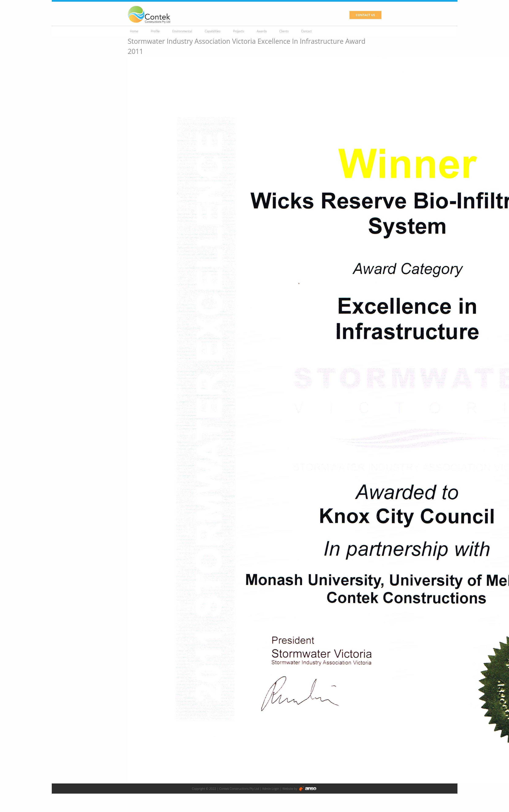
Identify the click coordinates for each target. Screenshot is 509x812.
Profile (155, 31)
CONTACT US (365, 15)
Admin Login (271, 789)
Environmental (182, 31)
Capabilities (213, 31)
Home (134, 31)
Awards (262, 31)
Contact (306, 31)
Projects (239, 31)
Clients (284, 31)
